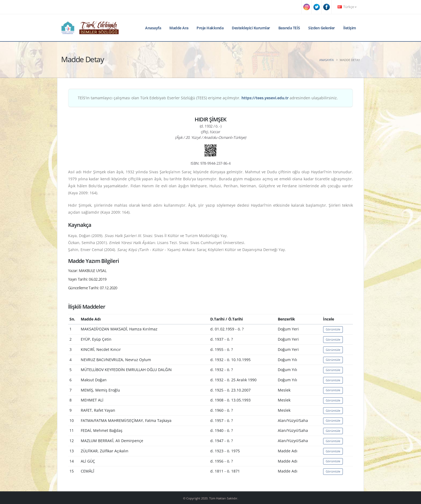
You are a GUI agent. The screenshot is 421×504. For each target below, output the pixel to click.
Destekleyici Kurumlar (251, 28)
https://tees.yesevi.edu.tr (265, 98)
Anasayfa (153, 28)
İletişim (350, 28)
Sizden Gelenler (322, 28)
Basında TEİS (289, 28)
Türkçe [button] (347, 7)
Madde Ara (179, 28)
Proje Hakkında (210, 28)
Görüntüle (333, 329)
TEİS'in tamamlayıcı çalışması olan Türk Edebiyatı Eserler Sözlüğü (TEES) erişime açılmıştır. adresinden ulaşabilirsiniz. (208, 98)
